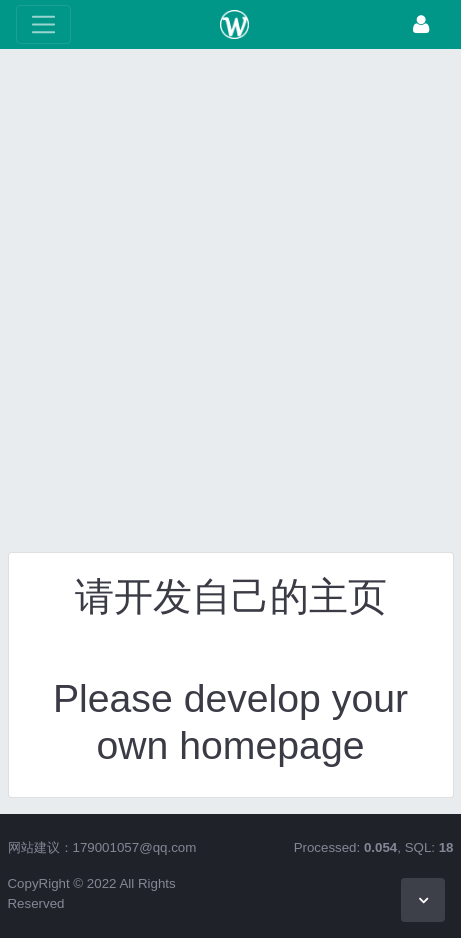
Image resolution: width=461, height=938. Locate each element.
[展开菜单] (43, 24)
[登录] (421, 24)
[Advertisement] (230, 305)
